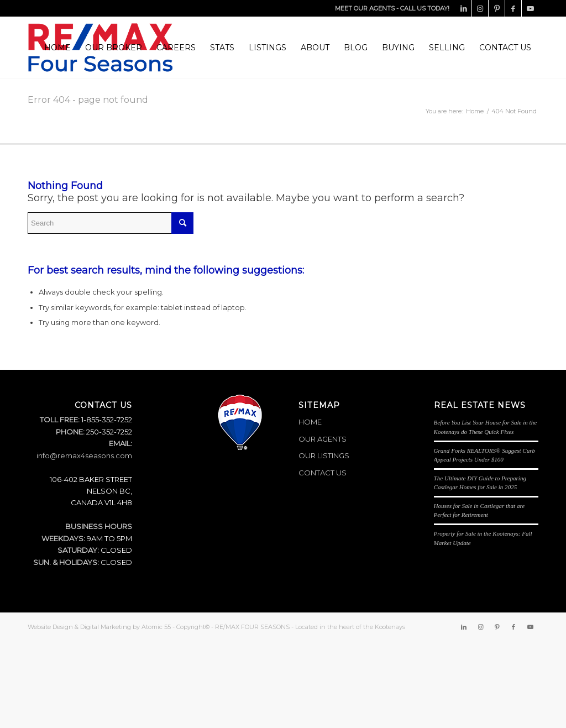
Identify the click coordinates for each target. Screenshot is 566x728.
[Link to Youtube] (530, 8)
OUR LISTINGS (324, 455)
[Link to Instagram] (480, 8)
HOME (310, 422)
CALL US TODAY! (425, 8)
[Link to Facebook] (513, 8)
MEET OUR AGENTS (365, 8)
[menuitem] (57, 48)
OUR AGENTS (323, 439)
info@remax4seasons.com (84, 455)
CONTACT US (323, 473)
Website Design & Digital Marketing (79, 627)
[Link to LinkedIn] (463, 8)
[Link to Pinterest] (497, 8)
